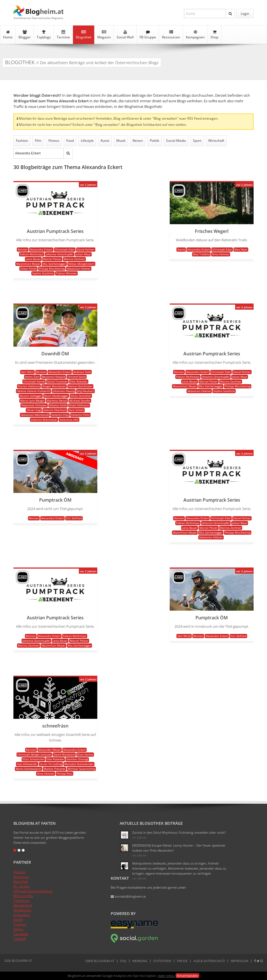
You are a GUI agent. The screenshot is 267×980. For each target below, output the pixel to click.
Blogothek (84, 35)
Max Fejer (241, 249)
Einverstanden (187, 976)
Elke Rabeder (79, 381)
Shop (214, 35)
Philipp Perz (64, 773)
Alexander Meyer (50, 750)
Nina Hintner (221, 254)
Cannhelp (21, 934)
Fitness (54, 141)
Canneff (20, 939)
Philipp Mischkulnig (52, 268)
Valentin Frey (60, 415)
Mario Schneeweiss (29, 769)
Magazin (104, 35)
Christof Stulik (77, 377)
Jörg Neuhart (85, 391)
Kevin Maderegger (56, 396)
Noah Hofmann (79, 405)
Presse (182, 961)
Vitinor (18, 929)
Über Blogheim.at (100, 961)
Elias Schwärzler (33, 759)
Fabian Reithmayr (32, 254)
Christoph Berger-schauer (34, 754)
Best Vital (21, 881)
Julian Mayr (83, 254)
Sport (197, 141)
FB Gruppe (148, 35)
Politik (154, 141)
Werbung (140, 961)
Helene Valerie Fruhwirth (34, 391)
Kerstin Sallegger (31, 396)
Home (8, 35)
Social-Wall (125, 35)
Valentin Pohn (80, 415)
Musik (121, 141)
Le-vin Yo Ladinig (51, 764)
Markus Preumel (55, 769)
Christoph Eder (65, 249)
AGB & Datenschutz (209, 961)
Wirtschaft (216, 141)
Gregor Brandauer (54, 386)
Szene (181, 249)
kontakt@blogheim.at (128, 896)
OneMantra (22, 910)
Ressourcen (171, 35)
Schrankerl (22, 915)
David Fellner (86, 249)
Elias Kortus (85, 754)
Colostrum (22, 901)
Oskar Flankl (28, 268)
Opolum (20, 872)
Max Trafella (201, 254)
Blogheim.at (39, 11)
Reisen (138, 141)
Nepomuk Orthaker (34, 405)
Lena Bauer (33, 259)
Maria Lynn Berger (32, 400)
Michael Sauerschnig (81, 769)
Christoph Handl (34, 381)
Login (245, 14)
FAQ (123, 961)
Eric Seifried (74, 518)
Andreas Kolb (82, 372)
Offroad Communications (33, 891)
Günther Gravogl (77, 759)
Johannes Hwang (64, 391)
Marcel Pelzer (52, 259)
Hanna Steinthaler (80, 386)
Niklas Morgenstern (81, 264)
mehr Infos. (166, 976)
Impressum (239, 961)
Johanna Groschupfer (60, 254)
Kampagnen (195, 35)
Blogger (25, 35)
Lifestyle (87, 141)
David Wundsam (64, 754)
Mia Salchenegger (54, 264)
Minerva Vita (23, 896)
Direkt (18, 920)
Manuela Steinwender (79, 764)
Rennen (23, 249)
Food (70, 141)
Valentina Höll (69, 420)
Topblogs (44, 35)
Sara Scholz (76, 410)
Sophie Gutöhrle (43, 273)
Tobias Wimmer (66, 273)
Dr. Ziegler (22, 886)
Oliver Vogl (34, 410)
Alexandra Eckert (41, 249)
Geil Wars (27, 372)
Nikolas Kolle (58, 405)
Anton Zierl (32, 377)
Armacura (21, 877)
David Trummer (57, 381)
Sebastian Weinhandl (35, 415)
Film (38, 141)
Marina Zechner (74, 259)
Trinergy (20, 924)
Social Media (176, 141)
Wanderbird (23, 905)
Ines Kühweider (27, 764)
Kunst (105, 141)
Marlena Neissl (57, 400)
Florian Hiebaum (29, 386)
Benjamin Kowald (54, 377)
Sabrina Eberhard (55, 410)
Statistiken (162, 961)
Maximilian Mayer (28, 264)
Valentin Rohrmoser (44, 420)
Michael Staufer (80, 400)
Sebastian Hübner (79, 268)
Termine (63, 35)
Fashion (22, 141)
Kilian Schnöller (81, 396)
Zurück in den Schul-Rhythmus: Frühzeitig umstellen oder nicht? (179, 832)
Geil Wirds (184, 636)
